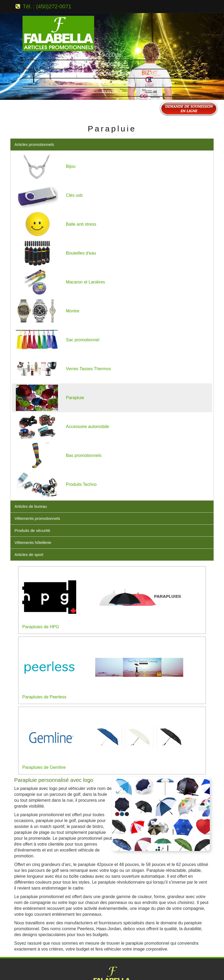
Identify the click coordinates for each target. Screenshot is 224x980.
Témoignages (112, 31)
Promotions (112, 22)
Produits (112, 12)
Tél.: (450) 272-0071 (112, 935)
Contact (112, 40)
